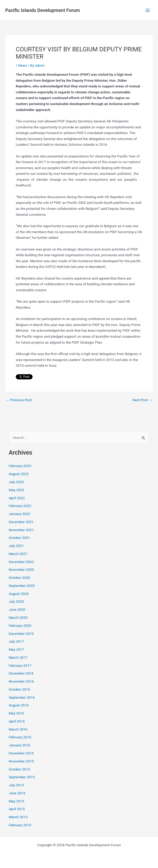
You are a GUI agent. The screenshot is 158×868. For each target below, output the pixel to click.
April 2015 (17, 809)
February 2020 (20, 626)
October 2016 (19, 689)
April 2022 (17, 498)
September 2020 (22, 586)
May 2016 (17, 713)
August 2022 (19, 474)
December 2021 (21, 522)
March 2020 (18, 617)
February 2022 (20, 506)
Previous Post (19, 400)
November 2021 (21, 530)
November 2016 (21, 681)
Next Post (142, 400)
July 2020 (16, 601)
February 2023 (20, 466)
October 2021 (19, 538)
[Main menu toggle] (148, 10)
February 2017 (20, 665)
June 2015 (17, 793)
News (22, 65)
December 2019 (21, 634)
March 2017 (18, 657)
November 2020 (21, 570)
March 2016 (18, 729)
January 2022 (20, 514)
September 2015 (22, 777)
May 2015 (17, 801)
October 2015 (19, 769)
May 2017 (17, 649)
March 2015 (18, 817)
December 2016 (21, 673)
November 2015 (21, 761)
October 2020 (19, 578)
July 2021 (16, 546)
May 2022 (17, 490)
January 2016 (20, 745)
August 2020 (19, 594)
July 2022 (16, 482)
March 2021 (18, 554)
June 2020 (17, 609)
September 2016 (22, 697)
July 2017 (16, 641)
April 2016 (17, 721)
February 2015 (20, 825)
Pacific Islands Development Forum (43, 10)
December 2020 (21, 562)
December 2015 (21, 753)
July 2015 (16, 785)
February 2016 (20, 737)
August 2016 (19, 705)
